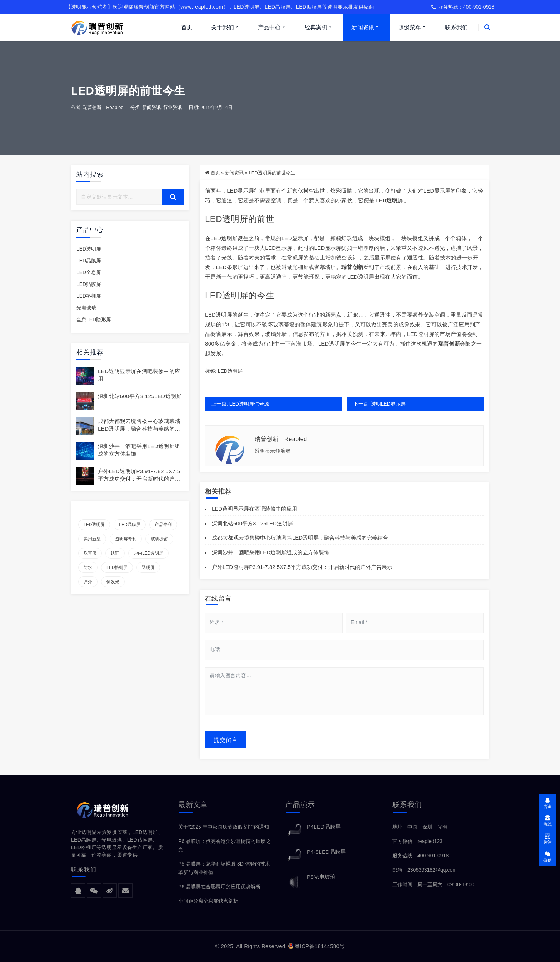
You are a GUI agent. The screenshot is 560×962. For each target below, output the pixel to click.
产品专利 (163, 525)
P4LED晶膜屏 (324, 827)
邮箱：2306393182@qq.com (425, 870)
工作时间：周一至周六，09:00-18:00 (433, 884)
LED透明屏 (89, 249)
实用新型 (92, 539)
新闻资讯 (363, 27)
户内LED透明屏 (148, 553)
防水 (88, 567)
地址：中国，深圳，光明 (420, 827)
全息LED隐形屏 (94, 320)
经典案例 (316, 27)
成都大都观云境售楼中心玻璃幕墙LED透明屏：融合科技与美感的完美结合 (139, 429)
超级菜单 (410, 27)
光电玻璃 (86, 308)
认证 (115, 553)
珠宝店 (90, 553)
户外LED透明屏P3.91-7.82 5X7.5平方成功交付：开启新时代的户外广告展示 (139, 479)
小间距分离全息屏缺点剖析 (208, 901)
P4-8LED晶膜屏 (326, 852)
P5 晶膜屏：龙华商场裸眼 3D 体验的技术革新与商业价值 (224, 868)
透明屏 (148, 567)
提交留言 (226, 739)
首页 (187, 27)
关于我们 (222, 27)
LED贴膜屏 (89, 284)
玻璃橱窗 (159, 539)
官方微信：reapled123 (417, 841)
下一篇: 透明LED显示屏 (379, 404)
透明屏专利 (126, 539)
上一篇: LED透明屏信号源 (240, 404)
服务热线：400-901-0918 (421, 856)
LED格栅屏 (89, 296)
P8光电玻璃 (321, 877)
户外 (88, 582)
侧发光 (113, 582)
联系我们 (456, 27)
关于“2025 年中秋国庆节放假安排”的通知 (224, 827)
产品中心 (269, 27)
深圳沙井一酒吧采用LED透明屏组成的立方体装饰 (271, 552)
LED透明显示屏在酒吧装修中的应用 (254, 509)
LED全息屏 (89, 272)
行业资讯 (172, 108)
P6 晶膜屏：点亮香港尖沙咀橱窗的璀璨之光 (224, 845)
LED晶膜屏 (89, 261)
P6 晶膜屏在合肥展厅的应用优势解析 (219, 887)
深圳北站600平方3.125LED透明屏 (140, 396)
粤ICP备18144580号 (316, 946)
